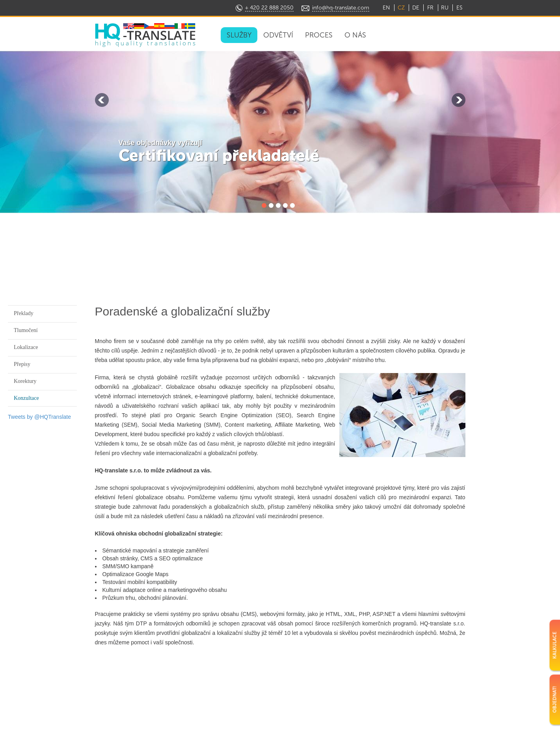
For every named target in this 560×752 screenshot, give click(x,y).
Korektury (25, 381)
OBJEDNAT (434, 35)
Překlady (24, 313)
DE (416, 8)
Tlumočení (26, 330)
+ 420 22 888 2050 (269, 8)
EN (386, 8)
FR (430, 8)
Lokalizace (26, 347)
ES (459, 8)
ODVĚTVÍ (278, 35)
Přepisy (22, 364)
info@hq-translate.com (341, 8)
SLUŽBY (239, 35)
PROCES (319, 35)
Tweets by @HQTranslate (39, 417)
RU (445, 8)
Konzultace (26, 398)
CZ (401, 8)
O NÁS (355, 35)
